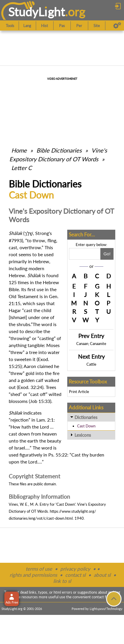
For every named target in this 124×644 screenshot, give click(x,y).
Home (19, 150)
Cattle (91, 364)
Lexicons (83, 435)
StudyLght (37, 12)
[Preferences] (117, 26)
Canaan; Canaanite (91, 344)
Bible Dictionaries (59, 150)
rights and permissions (33, 575)
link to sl (62, 581)
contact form (102, 597)
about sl (102, 575)
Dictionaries (86, 417)
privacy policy (75, 569)
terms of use (39, 569)
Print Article (79, 392)
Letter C (22, 168)
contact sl (75, 575)
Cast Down (86, 426)
